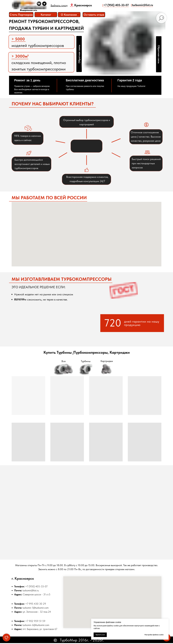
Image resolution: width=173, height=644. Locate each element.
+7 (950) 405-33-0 (36, 586)
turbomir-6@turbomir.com (36, 625)
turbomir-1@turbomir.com (36, 608)
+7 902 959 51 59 (35, 621)
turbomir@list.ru (31, 590)
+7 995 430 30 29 (36, 604)
